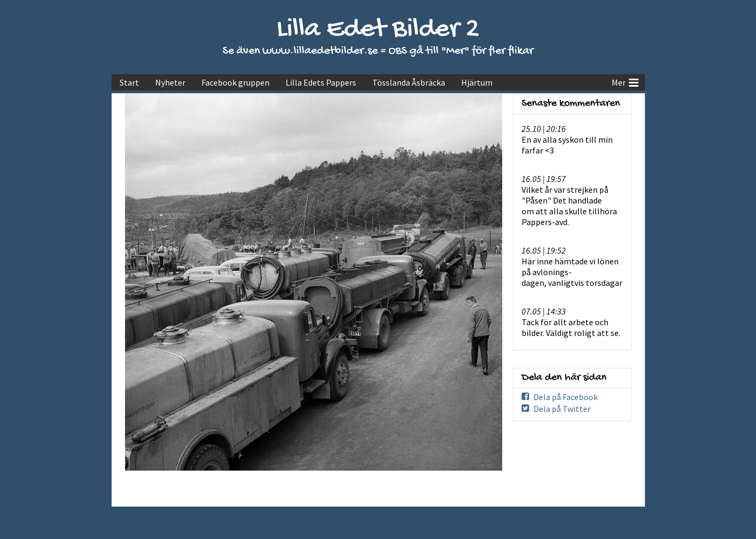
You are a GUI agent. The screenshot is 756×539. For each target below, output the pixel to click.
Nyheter (170, 82)
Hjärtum (477, 82)
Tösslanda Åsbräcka (409, 82)
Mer (625, 81)
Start (129, 82)
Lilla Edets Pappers (321, 82)
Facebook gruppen (235, 82)
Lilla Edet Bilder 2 (378, 30)
